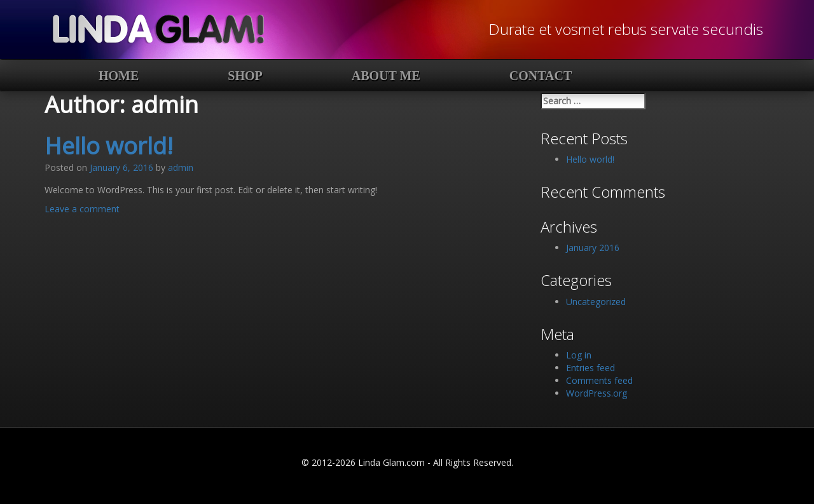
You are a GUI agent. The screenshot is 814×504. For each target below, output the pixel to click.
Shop (245, 76)
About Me (386, 76)
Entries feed (590, 368)
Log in (579, 355)
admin (181, 167)
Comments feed (599, 380)
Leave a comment (82, 209)
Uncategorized (596, 302)
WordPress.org (597, 393)
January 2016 (593, 248)
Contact (541, 76)
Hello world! (109, 146)
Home (119, 76)
